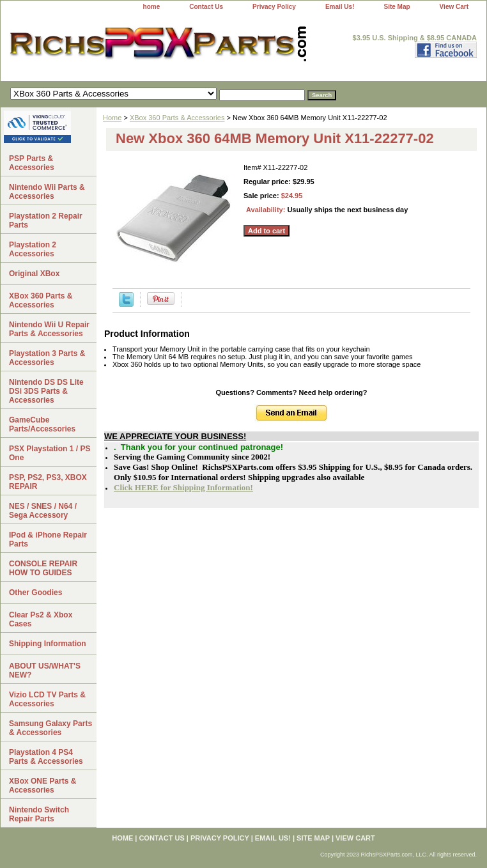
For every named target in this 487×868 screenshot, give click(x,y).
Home (112, 118)
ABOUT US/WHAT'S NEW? (45, 670)
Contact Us (206, 7)
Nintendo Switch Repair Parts (39, 814)
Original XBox (34, 274)
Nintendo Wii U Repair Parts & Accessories (49, 329)
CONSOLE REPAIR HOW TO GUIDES (43, 568)
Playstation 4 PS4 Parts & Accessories (46, 757)
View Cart (454, 7)
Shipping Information (48, 644)
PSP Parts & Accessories (32, 163)
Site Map (397, 7)
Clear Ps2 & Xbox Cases (41, 619)
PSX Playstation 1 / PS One (50, 453)
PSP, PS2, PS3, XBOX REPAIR (48, 482)
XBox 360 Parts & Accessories (177, 118)
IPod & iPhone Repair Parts (48, 539)
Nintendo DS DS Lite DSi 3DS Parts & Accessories (46, 391)
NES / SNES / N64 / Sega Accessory (43, 511)
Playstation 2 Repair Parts (46, 221)
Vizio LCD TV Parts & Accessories (47, 699)
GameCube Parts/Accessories (42, 424)
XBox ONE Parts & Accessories (43, 786)
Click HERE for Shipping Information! (183, 487)
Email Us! (340, 7)
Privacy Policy (274, 7)
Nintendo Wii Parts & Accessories (47, 192)
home (152, 7)
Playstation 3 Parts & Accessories (47, 358)
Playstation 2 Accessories (33, 249)
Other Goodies (35, 593)
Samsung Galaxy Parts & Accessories (50, 728)
